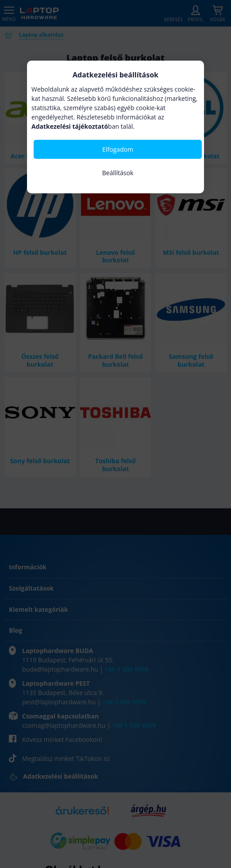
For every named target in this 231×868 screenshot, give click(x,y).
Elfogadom (118, 149)
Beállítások (118, 173)
